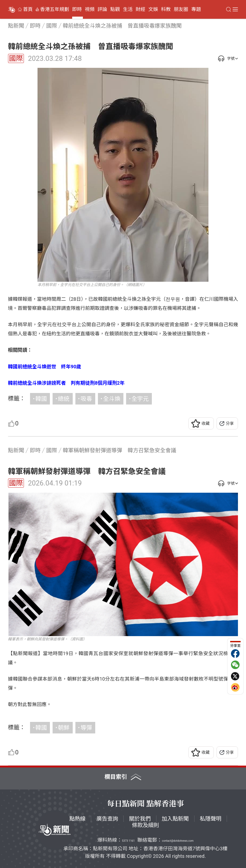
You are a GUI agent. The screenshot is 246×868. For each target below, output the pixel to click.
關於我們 (140, 819)
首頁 (28, 9)
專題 (196, 9)
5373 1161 (128, 841)
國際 (16, 58)
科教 (166, 9)
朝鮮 (64, 728)
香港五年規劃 (55, 9)
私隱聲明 (211, 819)
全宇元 (140, 399)
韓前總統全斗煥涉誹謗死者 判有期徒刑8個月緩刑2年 (66, 383)
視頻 (90, 9)
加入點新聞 (175, 819)
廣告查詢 (107, 819)
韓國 (41, 399)
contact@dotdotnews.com (178, 841)
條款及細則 (146, 825)
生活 (128, 9)
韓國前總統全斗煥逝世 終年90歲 (45, 367)
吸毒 (86, 399)
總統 (64, 399)
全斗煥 (112, 399)
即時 (77, 9)
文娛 (153, 9)
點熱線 (77, 819)
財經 (141, 9)
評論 (102, 9)
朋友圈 (181, 9)
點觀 (115, 9)
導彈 (86, 728)
